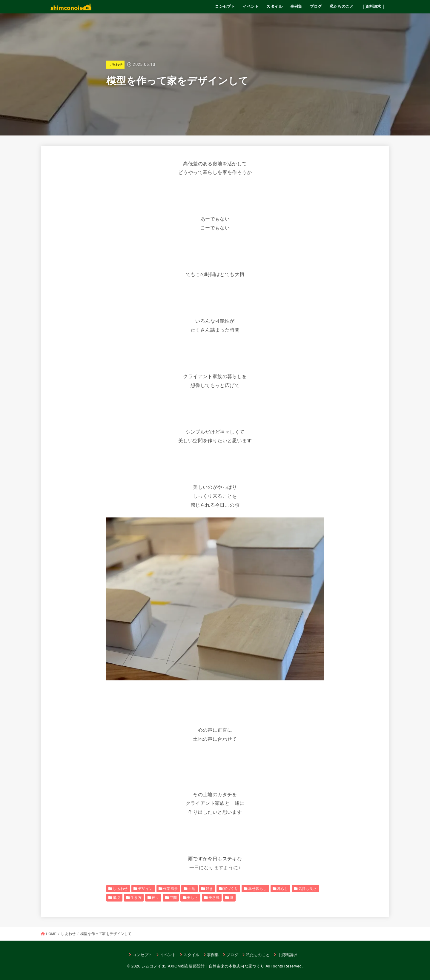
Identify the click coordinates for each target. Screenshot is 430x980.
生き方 (136, 898)
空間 (173, 898)
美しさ (192, 898)
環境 (117, 898)
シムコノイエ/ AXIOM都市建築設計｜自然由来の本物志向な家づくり (203, 966)
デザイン (145, 889)
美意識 (214, 898)
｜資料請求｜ (373, 6)
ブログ (316, 6)
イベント (251, 6)
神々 (155, 898)
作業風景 (171, 889)
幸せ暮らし (257, 889)
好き (209, 889)
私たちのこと (342, 6)
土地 (192, 889)
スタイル (274, 6)
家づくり (231, 889)
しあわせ (115, 64)
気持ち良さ (308, 889)
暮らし (283, 889)
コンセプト (225, 6)
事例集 (296, 6)
